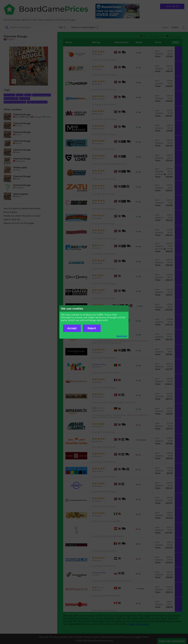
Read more (122, 336)
